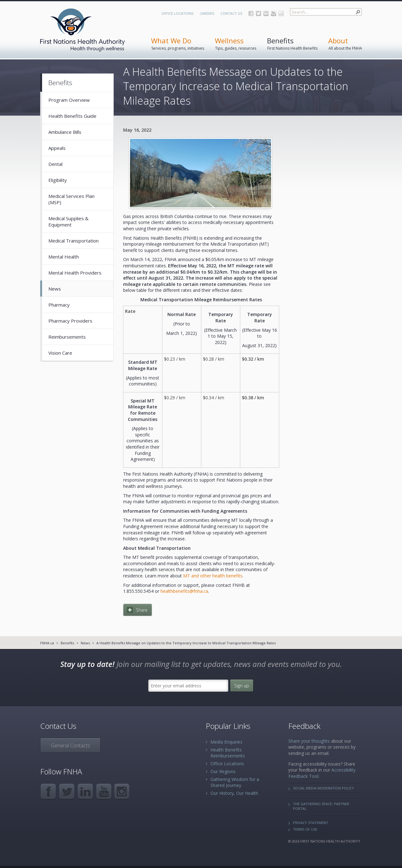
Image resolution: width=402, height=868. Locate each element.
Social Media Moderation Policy (323, 788)
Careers (207, 13)
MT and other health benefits (213, 576)
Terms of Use (305, 829)
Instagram (281, 14)
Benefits (67, 643)
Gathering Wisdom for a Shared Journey (235, 782)
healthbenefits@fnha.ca (184, 591)
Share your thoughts (309, 741)
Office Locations (177, 13)
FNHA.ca (47, 643)
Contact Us (231, 13)
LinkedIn (266, 14)
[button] (358, 12)
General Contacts (71, 745)
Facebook (251, 14)
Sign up (242, 686)
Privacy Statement (311, 823)
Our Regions (223, 771)
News (85, 643)
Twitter (258, 14)
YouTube (274, 14)
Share (142, 610)
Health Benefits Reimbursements (228, 753)
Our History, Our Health (234, 793)
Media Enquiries (226, 742)
